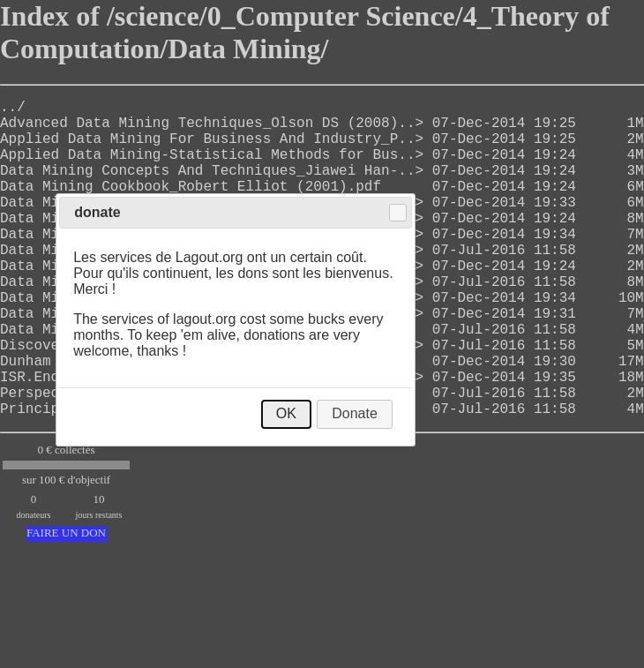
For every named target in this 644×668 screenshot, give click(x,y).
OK (286, 413)
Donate (355, 413)
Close (398, 213)
